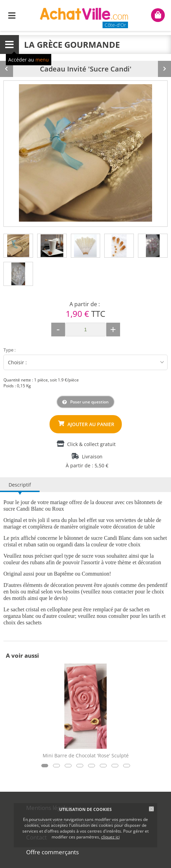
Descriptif (20, 485)
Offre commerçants (52, 852)
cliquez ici (110, 837)
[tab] (18, 246)
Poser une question (89, 402)
